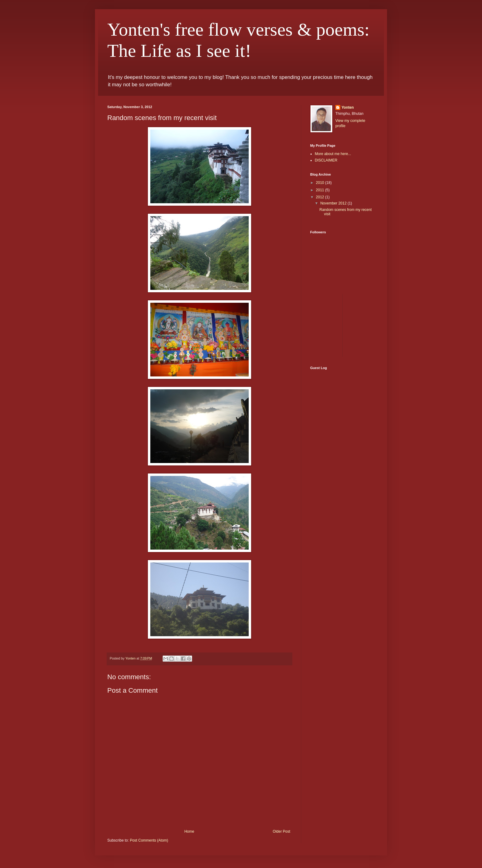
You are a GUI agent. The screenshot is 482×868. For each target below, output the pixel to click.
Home (189, 831)
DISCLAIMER (326, 160)
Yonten (348, 107)
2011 (321, 190)
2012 (321, 197)
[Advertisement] (378, 325)
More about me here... (333, 154)
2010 (321, 183)
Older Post (281, 831)
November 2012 (334, 203)
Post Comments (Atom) (149, 840)
